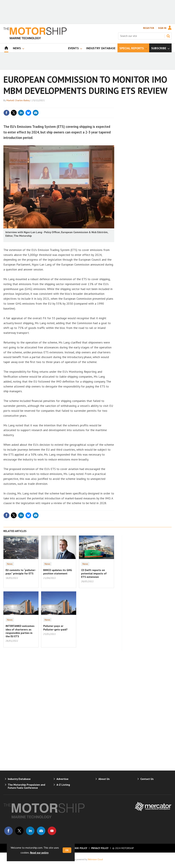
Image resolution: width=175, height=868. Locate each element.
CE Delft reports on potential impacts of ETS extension (94, 573)
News (10, 564)
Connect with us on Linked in (30, 831)
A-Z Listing (63, 785)
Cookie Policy (79, 848)
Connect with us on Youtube (52, 831)
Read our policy (39, 853)
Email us (41, 831)
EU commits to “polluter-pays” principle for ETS (21, 572)
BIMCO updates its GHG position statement (58, 572)
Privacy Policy (100, 848)
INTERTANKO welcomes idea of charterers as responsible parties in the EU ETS (20, 631)
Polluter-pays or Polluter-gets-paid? (55, 628)
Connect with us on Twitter (19, 831)
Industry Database (19, 779)
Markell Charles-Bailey (18, 100)
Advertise (62, 779)
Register (149, 28)
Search (168, 36)
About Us (104, 779)
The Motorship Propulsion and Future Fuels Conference (26, 786)
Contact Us (147, 779)
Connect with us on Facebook (8, 831)
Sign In (162, 28)
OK (67, 850)
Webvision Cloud (95, 859)
